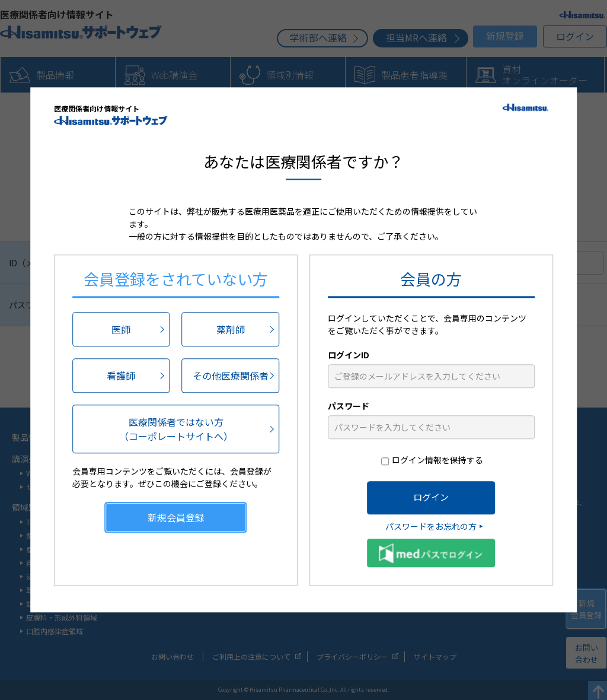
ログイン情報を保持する (437, 460)
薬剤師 (231, 329)
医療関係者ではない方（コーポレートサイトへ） (176, 429)
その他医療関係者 (231, 376)
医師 (121, 329)
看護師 (121, 376)
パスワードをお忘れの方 (431, 526)
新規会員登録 (176, 517)
